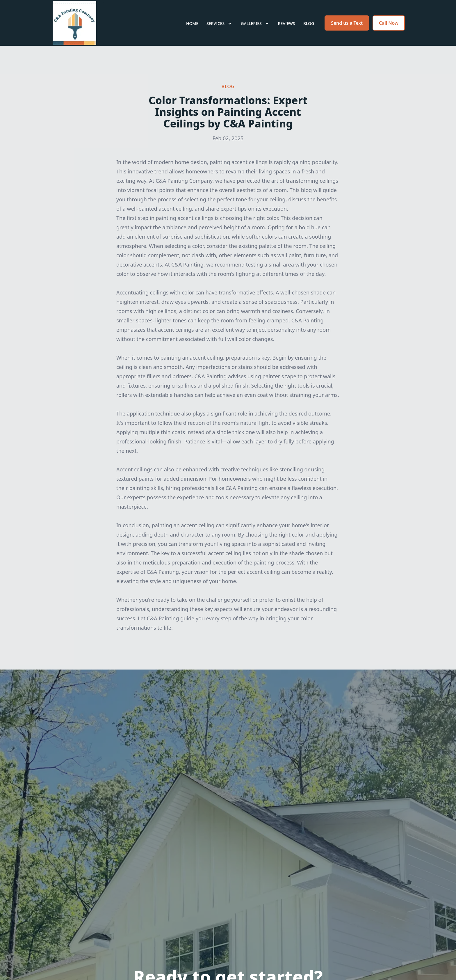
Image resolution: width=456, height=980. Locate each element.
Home (192, 26)
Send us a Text (347, 26)
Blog (309, 26)
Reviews (287, 26)
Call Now (389, 26)
